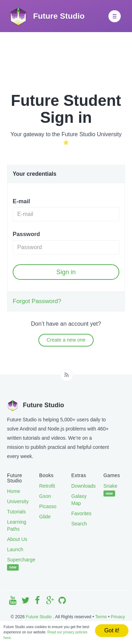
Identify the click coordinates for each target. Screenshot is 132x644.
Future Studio (39, 617)
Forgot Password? (37, 301)
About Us (17, 539)
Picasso (48, 506)
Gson (45, 496)
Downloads (82, 486)
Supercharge (18, 564)
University (18, 501)
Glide (45, 517)
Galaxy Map (79, 500)
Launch (15, 549)
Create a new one (66, 340)
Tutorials (16, 512)
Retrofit (47, 486)
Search (79, 524)
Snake (111, 490)
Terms (101, 617)
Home (14, 491)
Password (26, 234)
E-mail (21, 201)
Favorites (82, 513)
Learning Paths (17, 525)
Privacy (118, 617)
